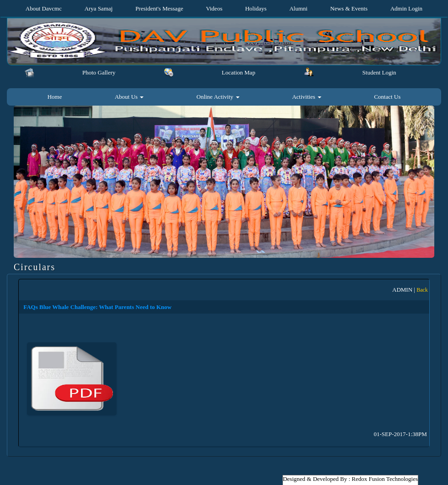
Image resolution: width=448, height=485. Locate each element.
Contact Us (387, 97)
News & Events (349, 8)
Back (422, 290)
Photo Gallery (99, 72)
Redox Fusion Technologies (385, 479)
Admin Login (406, 8)
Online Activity (218, 97)
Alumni (299, 8)
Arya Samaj (99, 8)
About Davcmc (44, 8)
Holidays (256, 8)
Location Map (238, 72)
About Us (129, 97)
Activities (307, 97)
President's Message (159, 8)
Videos (214, 8)
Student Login (379, 72)
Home (55, 97)
